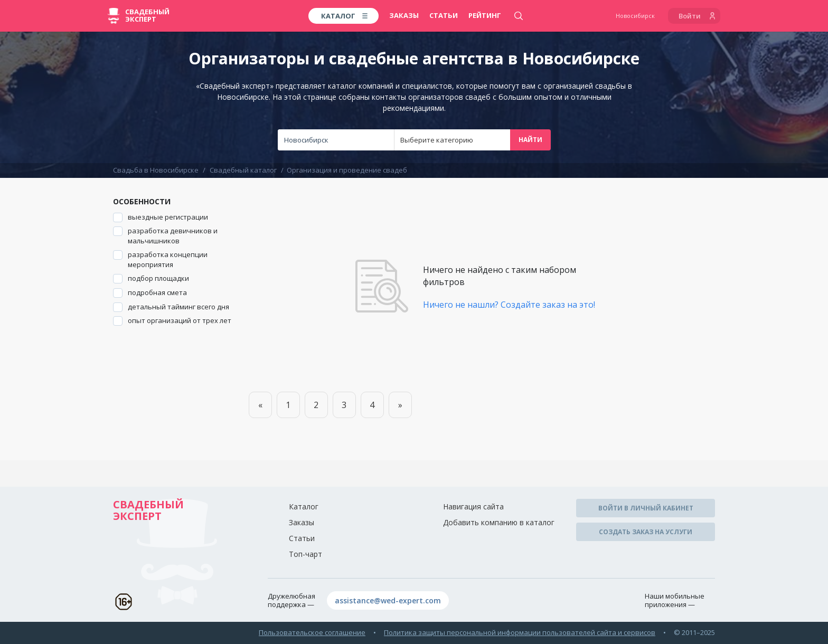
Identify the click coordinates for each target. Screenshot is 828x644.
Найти (530, 140)
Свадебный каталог (243, 170)
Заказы (404, 15)
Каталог (304, 506)
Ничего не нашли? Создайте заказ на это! (509, 305)
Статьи (444, 15)
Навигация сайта (473, 506)
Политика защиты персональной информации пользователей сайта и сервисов (520, 632)
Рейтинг (485, 15)
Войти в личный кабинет (646, 508)
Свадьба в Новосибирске (156, 170)
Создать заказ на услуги (646, 532)
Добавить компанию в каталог (499, 522)
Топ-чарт (305, 554)
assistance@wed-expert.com (388, 600)
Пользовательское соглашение (312, 632)
